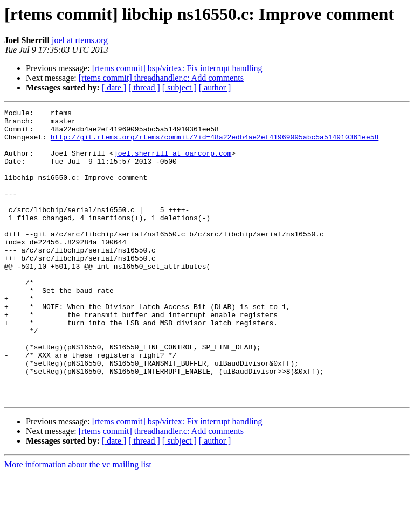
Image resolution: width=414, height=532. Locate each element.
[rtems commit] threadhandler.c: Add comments (161, 78)
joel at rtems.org (80, 40)
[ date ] (114, 87)
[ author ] (215, 87)
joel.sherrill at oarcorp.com (172, 163)
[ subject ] (180, 87)
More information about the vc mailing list (78, 523)
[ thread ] (144, 87)
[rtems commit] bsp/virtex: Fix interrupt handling (177, 68)
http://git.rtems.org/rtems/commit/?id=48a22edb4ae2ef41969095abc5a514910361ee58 (215, 143)
